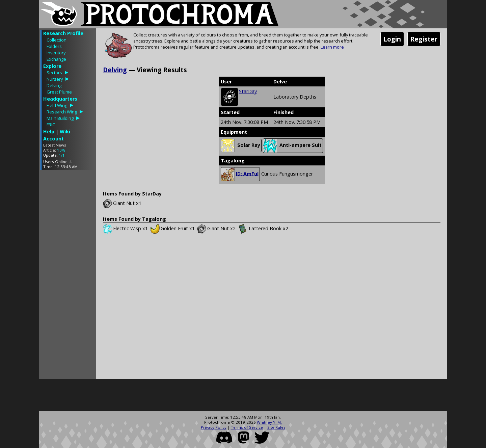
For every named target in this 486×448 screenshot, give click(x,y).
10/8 (61, 150)
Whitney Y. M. (269, 422)
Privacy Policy (214, 427)
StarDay (248, 91)
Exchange (56, 59)
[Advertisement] (67, 276)
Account (53, 139)
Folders (54, 46)
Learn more (332, 47)
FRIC (51, 125)
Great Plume (59, 92)
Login (392, 39)
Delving (54, 85)
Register (424, 39)
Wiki (65, 131)
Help (49, 131)
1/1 (62, 155)
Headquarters (60, 99)
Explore (52, 66)
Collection (57, 40)
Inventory (56, 53)
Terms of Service (247, 427)
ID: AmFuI (240, 174)
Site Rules (276, 427)
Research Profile (63, 33)
